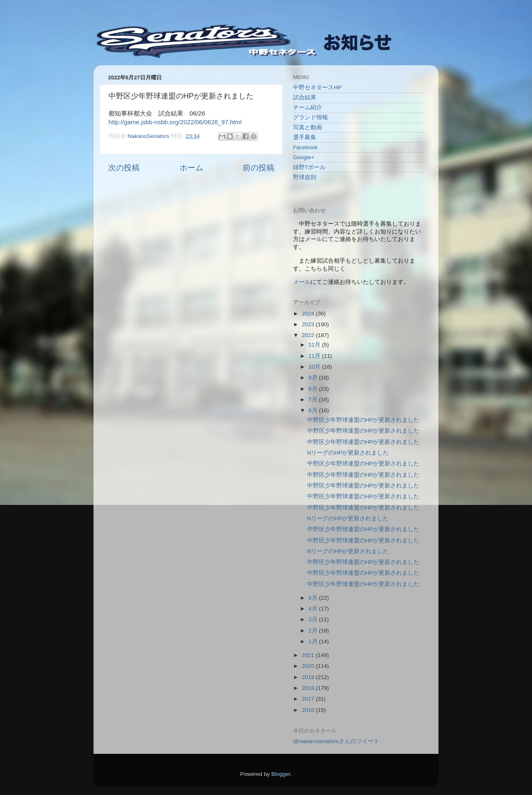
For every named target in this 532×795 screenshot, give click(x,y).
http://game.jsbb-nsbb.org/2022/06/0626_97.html (175, 122)
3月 (314, 619)
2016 (309, 710)
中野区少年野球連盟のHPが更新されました (363, 420)
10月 (315, 367)
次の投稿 (124, 168)
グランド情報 (310, 117)
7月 (314, 400)
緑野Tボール (309, 167)
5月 (314, 598)
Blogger (281, 774)
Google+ (304, 157)
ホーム (191, 168)
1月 (314, 641)
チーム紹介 (308, 107)
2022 (309, 335)
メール (302, 282)
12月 (315, 345)
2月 (314, 631)
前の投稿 (259, 168)
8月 (314, 389)
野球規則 (305, 177)
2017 (309, 699)
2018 (309, 688)
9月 (314, 378)
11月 (315, 356)
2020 (309, 666)
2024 (309, 314)
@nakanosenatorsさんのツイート (336, 741)
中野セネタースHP (317, 87)
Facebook (305, 147)
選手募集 (305, 137)
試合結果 (305, 97)
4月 (314, 609)
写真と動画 (308, 127)
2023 (309, 324)
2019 (309, 677)
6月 (314, 410)
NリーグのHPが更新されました (348, 453)
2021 (309, 655)
